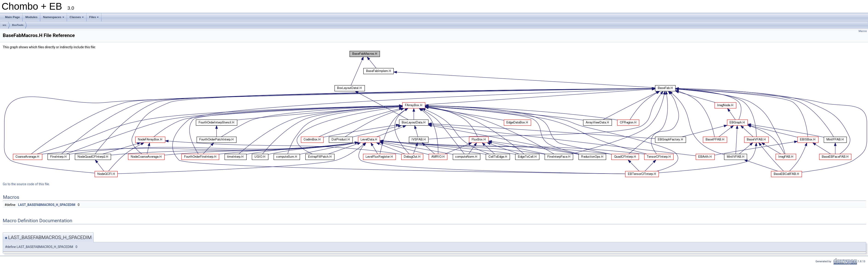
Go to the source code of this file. (26, 184)
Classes (77, 18)
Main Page (12, 17)
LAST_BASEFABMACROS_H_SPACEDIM (47, 205)
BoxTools (18, 25)
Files (94, 18)
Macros (863, 31)
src (4, 25)
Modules (31, 17)
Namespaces (54, 18)
